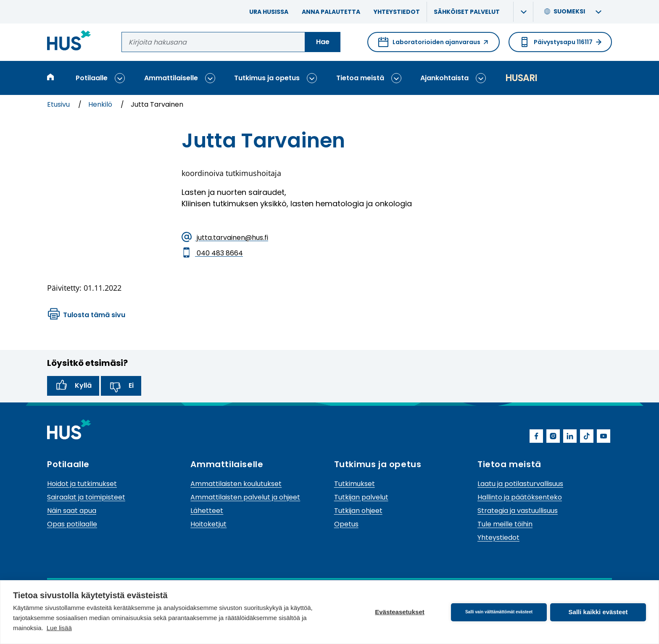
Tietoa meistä (360, 78)
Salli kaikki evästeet (598, 612)
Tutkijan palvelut (361, 497)
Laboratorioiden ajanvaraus (434, 45)
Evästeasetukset (400, 612)
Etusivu (59, 104)
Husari (521, 78)
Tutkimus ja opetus (267, 78)
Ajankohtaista (444, 78)
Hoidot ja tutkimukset (82, 484)
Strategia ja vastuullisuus (518, 511)
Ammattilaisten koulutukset (236, 484)
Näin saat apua (72, 511)
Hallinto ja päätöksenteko (520, 497)
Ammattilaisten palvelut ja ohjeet (245, 497)
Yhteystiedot (397, 12)
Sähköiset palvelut (467, 12)
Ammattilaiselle (171, 78)
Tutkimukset (355, 484)
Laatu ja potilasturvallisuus (520, 484)
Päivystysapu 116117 (560, 42)
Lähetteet (207, 511)
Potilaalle (92, 78)
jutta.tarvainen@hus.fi (225, 238)
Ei (121, 386)
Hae (323, 42)
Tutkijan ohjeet (358, 511)
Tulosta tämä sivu (87, 315)
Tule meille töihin (505, 524)
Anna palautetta (331, 12)
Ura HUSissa (269, 12)
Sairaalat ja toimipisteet (86, 497)
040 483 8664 (212, 254)
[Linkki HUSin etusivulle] (69, 42)
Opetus (346, 524)
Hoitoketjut (208, 524)
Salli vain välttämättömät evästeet (499, 612)
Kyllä (73, 386)
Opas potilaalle (72, 524)
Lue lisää (59, 628)
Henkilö (101, 104)
